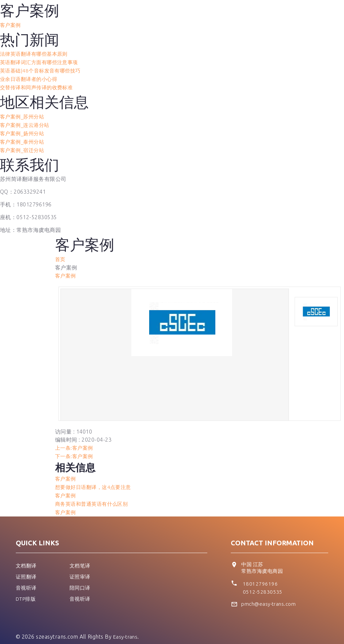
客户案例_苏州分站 (24, 114)
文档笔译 (81, 559)
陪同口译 (81, 580)
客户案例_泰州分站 (24, 139)
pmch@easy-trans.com (270, 597)
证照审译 (81, 569)
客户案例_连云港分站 (26, 122)
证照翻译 (27, 569)
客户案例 (11, 25)
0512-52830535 (263, 585)
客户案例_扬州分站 (24, 131)
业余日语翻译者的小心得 (30, 78)
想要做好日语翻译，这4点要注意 (95, 482)
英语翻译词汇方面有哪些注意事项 (41, 61)
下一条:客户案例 (75, 451)
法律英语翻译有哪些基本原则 (36, 53)
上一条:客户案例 (75, 443)
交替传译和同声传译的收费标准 (39, 86)
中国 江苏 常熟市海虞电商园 (263, 561)
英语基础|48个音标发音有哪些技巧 (43, 69)
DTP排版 (27, 591)
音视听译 (27, 580)
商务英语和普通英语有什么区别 (94, 498)
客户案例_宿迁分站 (24, 147)
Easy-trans (127, 630)
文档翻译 (27, 559)
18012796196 (260, 577)
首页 (61, 255)
